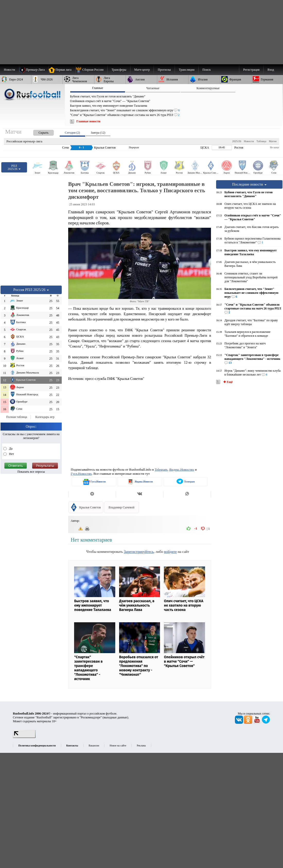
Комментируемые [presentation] (208, 88)
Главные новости (88, 121)
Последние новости (249, 184)
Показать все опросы (31, 472)
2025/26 (237, 141)
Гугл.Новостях (81, 474)
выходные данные (116, 717)
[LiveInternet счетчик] (24, 737)
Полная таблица (17, 417)
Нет (11, 454)
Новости (249, 141)
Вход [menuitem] (271, 70)
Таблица (261, 141)
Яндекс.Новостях (182, 469)
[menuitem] (91, 70)
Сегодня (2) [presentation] (72, 133)
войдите (170, 552)
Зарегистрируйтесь (139, 552)
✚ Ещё (228, 382)
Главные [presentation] (98, 88)
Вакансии (94, 746)
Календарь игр (45, 417)
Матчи (273, 141)
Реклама (141, 746)
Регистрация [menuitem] (251, 70)
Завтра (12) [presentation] (98, 133)
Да (10, 449)
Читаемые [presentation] (153, 88)
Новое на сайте (118, 746)
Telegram (161, 469)
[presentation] (38, 132)
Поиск (207, 70)
